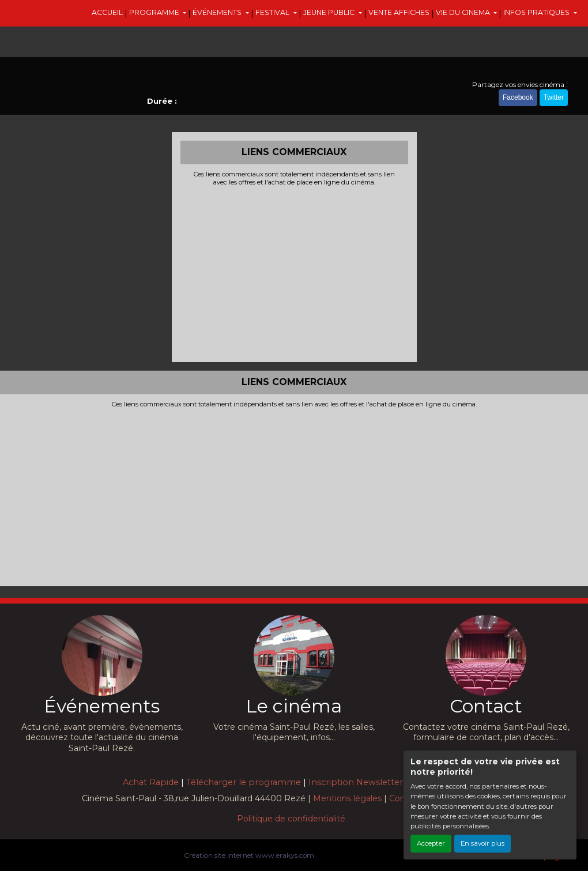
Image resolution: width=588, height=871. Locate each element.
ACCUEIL (107, 12)
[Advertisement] (294, 273)
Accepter (431, 843)
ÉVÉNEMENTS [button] (218, 12)
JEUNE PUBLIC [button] (330, 12)
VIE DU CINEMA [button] (464, 12)
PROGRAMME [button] (155, 12)
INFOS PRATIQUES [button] (537, 12)
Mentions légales (347, 798)
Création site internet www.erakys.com (249, 855)
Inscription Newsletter (356, 782)
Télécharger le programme (244, 782)
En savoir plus (483, 843)
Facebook (518, 97)
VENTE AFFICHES (399, 12)
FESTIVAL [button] (273, 12)
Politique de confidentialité (291, 819)
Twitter (554, 97)
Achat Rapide (151, 782)
